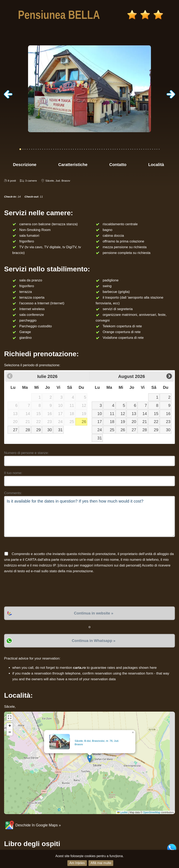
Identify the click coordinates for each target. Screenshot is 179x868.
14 (145, 414)
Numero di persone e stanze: (26, 453)
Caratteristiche (73, 165)
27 (15, 430)
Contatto (118, 165)
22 (156, 422)
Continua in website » (94, 613)
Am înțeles (77, 863)
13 (134, 414)
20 (134, 422)
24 (100, 430)
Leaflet (122, 812)
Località (156, 165)
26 (84, 422)
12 (123, 414)
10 (100, 414)
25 (112, 430)
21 (145, 422)
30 (50, 430)
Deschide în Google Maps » (32, 825)
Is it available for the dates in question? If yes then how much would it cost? (89, 516)
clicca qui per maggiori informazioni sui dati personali (99, 565)
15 (156, 414)
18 (112, 422)
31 (60, 430)
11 (112, 414)
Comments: (13, 493)
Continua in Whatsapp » (94, 641)
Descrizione (25, 165)
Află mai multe (101, 863)
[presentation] (35, 590)
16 (168, 414)
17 (100, 422)
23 (168, 422)
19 (123, 422)
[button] (90, 759)
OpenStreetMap (152, 812)
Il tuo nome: (13, 473)
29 (39, 430)
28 (28, 430)
